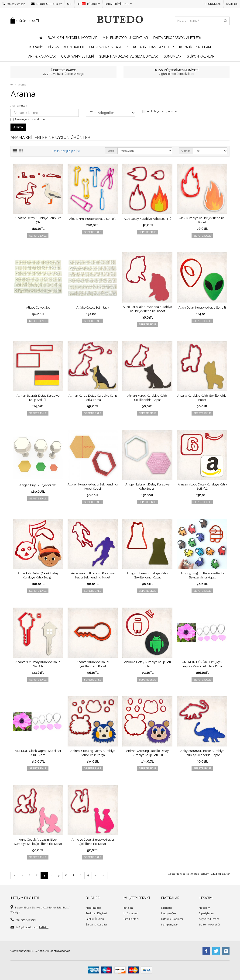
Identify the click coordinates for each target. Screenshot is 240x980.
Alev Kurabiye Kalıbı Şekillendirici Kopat (202, 220)
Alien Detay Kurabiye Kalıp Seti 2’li (202, 308)
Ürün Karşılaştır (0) (66, 151)
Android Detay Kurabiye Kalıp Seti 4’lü (147, 664)
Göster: (186, 151)
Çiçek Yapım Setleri (77, 56)
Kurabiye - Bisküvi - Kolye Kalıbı (57, 47)
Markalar (167, 908)
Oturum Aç (213, 4)
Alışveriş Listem (209, 919)
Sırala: (111, 151)
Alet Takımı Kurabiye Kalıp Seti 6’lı (93, 219)
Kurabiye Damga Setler (153, 47)
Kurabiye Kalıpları (195, 47)
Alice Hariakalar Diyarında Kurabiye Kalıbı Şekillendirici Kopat (147, 309)
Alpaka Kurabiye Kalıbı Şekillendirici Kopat (202, 398)
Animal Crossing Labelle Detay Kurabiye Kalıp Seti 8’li (147, 753)
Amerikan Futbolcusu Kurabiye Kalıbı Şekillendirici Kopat (93, 575)
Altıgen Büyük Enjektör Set (38, 485)
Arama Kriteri (19, 106)
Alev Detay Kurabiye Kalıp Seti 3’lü (147, 219)
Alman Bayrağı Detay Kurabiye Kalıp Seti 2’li (38, 398)
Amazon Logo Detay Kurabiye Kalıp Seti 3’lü (202, 487)
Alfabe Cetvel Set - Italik (93, 308)
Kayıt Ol (232, 4)
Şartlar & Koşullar (96, 925)
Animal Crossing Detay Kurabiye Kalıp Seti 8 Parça (93, 753)
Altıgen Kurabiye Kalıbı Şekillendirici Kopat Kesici (93, 487)
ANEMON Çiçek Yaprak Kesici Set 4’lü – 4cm (38, 753)
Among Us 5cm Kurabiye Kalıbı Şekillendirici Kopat (202, 575)
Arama (22, 85)
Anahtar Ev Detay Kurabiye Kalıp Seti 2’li (38, 664)
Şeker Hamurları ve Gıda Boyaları (129, 56)
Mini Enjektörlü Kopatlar (125, 38)
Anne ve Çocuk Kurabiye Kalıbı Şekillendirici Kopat (93, 842)
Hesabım (204, 908)
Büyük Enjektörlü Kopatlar (73, 38)
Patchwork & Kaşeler (108, 47)
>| (103, 875)
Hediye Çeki (169, 913)
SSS (70, 4)
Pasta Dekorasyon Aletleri (177, 38)
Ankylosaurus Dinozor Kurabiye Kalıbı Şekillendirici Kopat (202, 753)
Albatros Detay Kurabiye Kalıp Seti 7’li (38, 220)
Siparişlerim (206, 913)
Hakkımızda (93, 908)
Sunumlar (173, 56)
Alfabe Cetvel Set (38, 308)
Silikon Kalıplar (201, 56)
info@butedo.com (47, 4)
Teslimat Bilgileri (96, 913)
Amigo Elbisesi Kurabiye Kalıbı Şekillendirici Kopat (147, 575)
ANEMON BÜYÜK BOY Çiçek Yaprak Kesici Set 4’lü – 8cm (202, 664)
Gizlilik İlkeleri (95, 919)
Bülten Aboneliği (209, 925)
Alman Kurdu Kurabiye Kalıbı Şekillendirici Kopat (147, 398)
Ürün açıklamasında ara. (28, 119)
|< (15, 875)
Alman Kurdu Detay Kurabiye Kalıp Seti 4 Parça (93, 398)
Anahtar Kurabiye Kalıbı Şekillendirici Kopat (93, 664)
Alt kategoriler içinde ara (160, 111)
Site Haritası (131, 919)
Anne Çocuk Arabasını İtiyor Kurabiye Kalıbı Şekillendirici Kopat (38, 842)
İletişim (44, 927)
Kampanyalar (170, 925)
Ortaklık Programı (172, 919)
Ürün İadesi (131, 913)
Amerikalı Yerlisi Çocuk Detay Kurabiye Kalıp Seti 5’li (38, 575)
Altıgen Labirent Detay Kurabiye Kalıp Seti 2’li (147, 487)
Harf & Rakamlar (41, 56)
